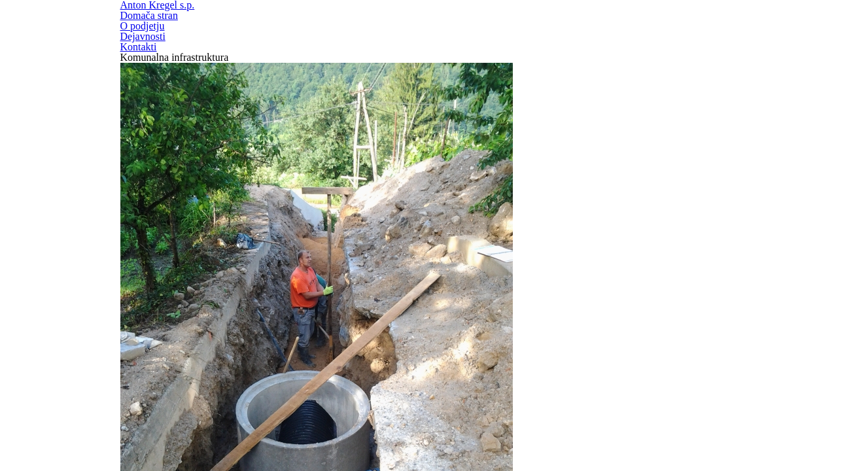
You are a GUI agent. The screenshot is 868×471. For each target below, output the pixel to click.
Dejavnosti (697, 37)
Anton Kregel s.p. (146, 35)
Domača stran (502, 37)
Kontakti (786, 37)
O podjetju (604, 37)
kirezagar (440, 388)
